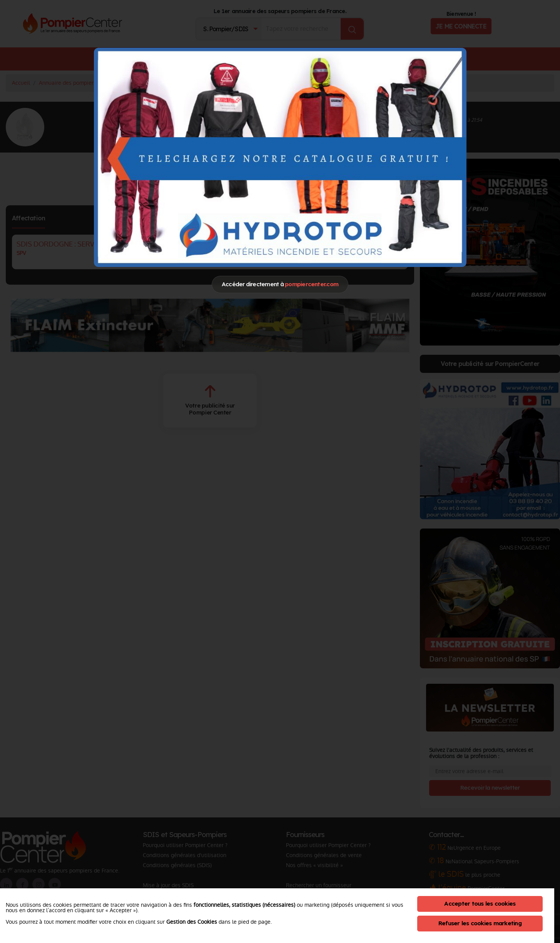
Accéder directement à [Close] (280, 284)
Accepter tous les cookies (480, 904)
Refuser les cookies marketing (480, 923)
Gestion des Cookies (192, 922)
